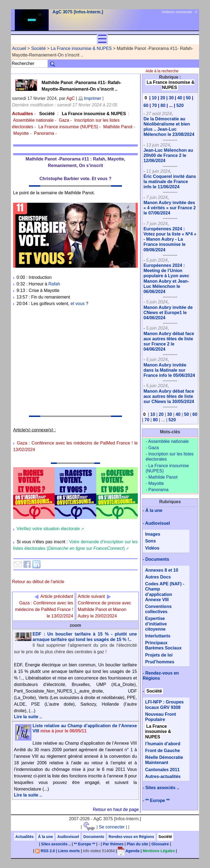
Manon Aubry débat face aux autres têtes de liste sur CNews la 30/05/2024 (169, 396)
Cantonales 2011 (162, 770)
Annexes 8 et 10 (162, 570)
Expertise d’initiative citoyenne (156, 624)
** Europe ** (157, 800)
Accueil (19, 48)
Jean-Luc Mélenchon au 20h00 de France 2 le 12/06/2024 (168, 155)
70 (154, 105)
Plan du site (137, 844)
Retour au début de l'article (38, 582)
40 (180, 98)
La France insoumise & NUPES (81, 48)
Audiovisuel (158, 523)
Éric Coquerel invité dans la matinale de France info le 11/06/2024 (170, 182)
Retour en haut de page (116, 809)
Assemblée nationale (33, 120)
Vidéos (152, 548)
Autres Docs (158, 577)
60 (146, 105)
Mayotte (21, 133)
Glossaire (160, 844)
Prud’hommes (160, 662)
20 (163, 98)
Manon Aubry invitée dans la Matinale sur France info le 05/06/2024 (169, 370)
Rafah (54, 284)
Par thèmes (113, 844)
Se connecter (112, 827)
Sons (151, 541)
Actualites (22, 114)
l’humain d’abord (163, 744)
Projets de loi (159, 655)
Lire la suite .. (28, 717)
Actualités (24, 837)
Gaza (64, 120)
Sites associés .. (162, 788)
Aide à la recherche (162, 71)
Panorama (44, 133)
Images (153, 534)
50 (188, 98)
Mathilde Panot (118, 127)
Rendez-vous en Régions (131, 837)
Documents (157, 559)
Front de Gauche (163, 751)
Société (38, 48)
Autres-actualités (163, 776)
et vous (78, 304)
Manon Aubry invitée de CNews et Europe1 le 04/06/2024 (168, 313)
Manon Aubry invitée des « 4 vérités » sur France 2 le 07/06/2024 (170, 208)
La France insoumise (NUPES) (68, 127)
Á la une (154, 510)
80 (163, 105)
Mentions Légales (159, 851)
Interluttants (158, 636)
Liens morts (69, 851)
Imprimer (90, 98)
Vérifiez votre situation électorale (48, 529)
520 (180, 105)
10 (154, 98)
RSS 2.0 (45, 851)
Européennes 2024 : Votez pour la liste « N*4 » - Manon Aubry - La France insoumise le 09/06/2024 (170, 239)
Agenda (129, 851)
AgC (70, 98)
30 (171, 98)
